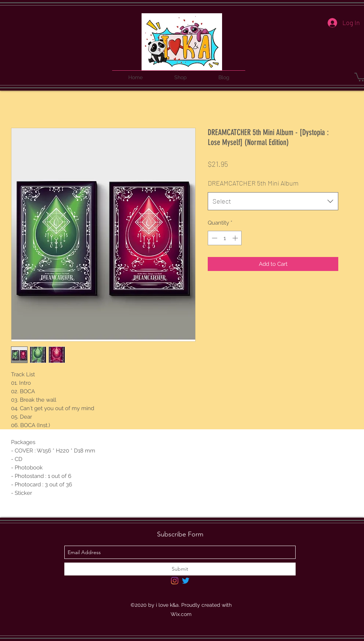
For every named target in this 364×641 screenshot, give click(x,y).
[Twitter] (186, 581)
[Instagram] (175, 581)
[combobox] (273, 201)
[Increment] (236, 238)
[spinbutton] (225, 238)
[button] (181, 74)
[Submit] (180, 569)
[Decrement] (214, 238)
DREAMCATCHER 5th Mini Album (253, 183)
